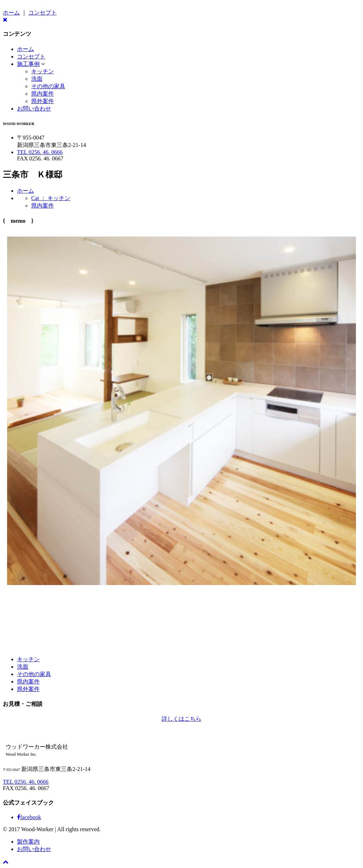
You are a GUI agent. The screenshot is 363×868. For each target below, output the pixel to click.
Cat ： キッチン (51, 198)
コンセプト (43, 13)
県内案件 (43, 94)
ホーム (11, 13)
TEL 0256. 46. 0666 (40, 152)
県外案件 (43, 101)
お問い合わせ (34, 109)
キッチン (43, 71)
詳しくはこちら (181, 719)
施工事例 (28, 64)
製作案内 (28, 842)
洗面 (37, 79)
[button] (43, 64)
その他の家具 (48, 86)
